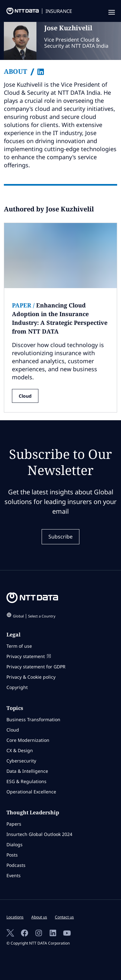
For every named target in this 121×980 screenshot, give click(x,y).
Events (14, 875)
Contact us (64, 917)
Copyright (17, 687)
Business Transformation (33, 719)
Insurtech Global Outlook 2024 (39, 834)
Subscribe (60, 537)
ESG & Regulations (26, 781)
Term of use (19, 646)
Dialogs (15, 844)
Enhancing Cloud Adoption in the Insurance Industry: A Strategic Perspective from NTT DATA (60, 318)
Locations (15, 917)
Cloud (25, 396)
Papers (14, 824)
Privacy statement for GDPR (36, 667)
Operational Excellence (31, 792)
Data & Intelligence (27, 771)
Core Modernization (28, 740)
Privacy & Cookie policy (31, 677)
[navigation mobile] (111, 13)
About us (39, 917)
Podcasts (16, 865)
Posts (12, 855)
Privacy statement (29, 656)
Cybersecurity (21, 761)
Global (34, 616)
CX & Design (20, 750)
